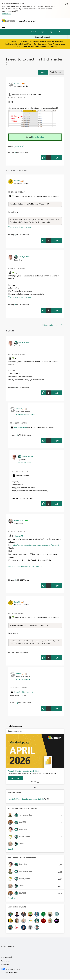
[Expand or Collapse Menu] (3, 27)
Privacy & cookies (7, 958)
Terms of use (6, 962)
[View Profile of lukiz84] (17, 181)
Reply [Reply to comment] (57, 241)
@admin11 (19, 536)
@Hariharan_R (27, 693)
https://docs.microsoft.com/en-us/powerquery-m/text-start (36, 545)
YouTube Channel (24, 567)
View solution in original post (20, 227)
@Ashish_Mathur (20, 428)
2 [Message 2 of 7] (15, 235)
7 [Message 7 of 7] (19, 499)
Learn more (7, 14)
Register (34, 32)
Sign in (43, 32)
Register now (52, 46)
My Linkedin (37, 567)
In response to (25, 415)
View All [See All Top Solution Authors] (12, 850)
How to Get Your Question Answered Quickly (26, 800)
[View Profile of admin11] (17, 83)
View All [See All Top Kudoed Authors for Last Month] (12, 899)
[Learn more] (16, 779)
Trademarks (5, 965)
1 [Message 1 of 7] (15, 152)
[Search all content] (50, 37)
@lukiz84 (18, 693)
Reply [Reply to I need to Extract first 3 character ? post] (57, 158)
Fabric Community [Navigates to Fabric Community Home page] (27, 21)
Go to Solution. (38, 137)
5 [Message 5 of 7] (15, 305)
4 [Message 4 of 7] (15, 580)
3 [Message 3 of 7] (17, 703)
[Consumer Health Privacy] (35, 973)
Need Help (19, 147)
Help (51, 32)
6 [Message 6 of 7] (17, 435)
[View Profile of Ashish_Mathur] (24, 257)
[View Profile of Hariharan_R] (19, 521)
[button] (43, 72)
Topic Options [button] (56, 72)
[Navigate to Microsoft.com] (8, 21)
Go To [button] (59, 32)
